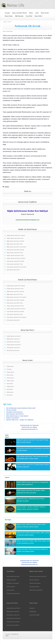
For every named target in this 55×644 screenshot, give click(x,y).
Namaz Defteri (38, 16)
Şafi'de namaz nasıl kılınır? (36, 590)
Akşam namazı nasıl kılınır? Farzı (15, 255)
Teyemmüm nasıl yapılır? (13, 583)
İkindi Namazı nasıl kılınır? (13, 615)
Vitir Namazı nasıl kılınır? (13, 350)
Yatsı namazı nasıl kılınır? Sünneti (15, 261)
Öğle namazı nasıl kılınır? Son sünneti (16, 247)
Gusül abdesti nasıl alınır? (13, 576)
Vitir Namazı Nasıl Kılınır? (13, 270)
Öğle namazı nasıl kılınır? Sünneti (15, 241)
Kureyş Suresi (10, 372)
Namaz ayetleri (10, 590)
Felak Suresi (10, 392)
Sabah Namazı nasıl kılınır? (14, 336)
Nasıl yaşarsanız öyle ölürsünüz (15, 414)
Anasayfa (7, 13)
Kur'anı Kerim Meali (34, 615)
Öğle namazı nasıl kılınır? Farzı (15, 244)
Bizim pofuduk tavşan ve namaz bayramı (17, 416)
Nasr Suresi (10, 384)
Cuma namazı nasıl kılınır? (13, 593)
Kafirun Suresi (10, 381)
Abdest (31, 13)
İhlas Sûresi (10, 389)
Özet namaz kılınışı (34, 587)
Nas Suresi (10, 395)
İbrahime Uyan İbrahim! (13, 418)
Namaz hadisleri (11, 587)
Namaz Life (16, 634)
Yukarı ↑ (7, 636)
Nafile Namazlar (19, 16)
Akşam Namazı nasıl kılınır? (14, 345)
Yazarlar (10, 22)
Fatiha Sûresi (10, 366)
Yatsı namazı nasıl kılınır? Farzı (15, 264)
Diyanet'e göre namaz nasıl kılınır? (38, 576)
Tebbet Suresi (10, 386)
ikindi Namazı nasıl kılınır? (13, 342)
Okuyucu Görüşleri (11, 410)
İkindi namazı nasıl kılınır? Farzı (15, 253)
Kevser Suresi (10, 378)
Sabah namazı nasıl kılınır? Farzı (15, 238)
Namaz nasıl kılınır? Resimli (19, 13)
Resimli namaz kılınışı (35, 583)
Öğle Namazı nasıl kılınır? (13, 339)
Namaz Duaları (9, 16)
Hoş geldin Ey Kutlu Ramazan (14, 412)
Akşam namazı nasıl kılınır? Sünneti (16, 258)
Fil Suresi (9, 369)
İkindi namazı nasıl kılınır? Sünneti (15, 250)
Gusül (37, 13)
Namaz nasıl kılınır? (34, 580)
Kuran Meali (29, 16)
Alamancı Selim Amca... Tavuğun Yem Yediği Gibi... (20, 420)
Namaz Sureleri (45, 13)
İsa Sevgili (7, 31)
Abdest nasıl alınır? (11, 580)
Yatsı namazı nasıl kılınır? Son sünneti (16, 267)
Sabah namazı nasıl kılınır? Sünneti (16, 235)
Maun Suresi (10, 375)
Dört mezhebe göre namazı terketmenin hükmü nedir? (21, 408)
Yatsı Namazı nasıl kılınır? (13, 348)
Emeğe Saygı (33, 612)
